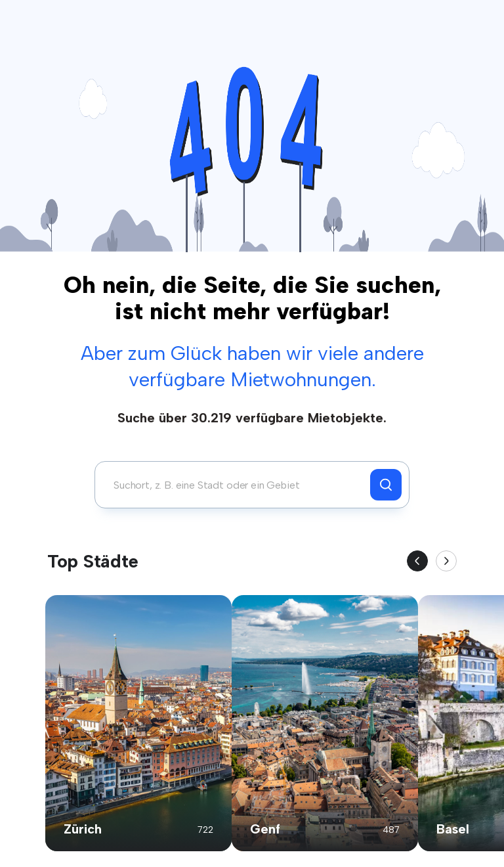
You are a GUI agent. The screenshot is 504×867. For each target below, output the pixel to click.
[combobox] (236, 485)
